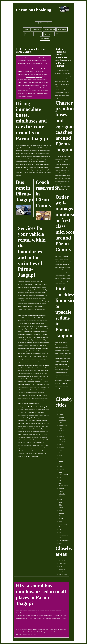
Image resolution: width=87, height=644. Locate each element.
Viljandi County (63, 574)
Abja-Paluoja (62, 439)
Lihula (60, 434)
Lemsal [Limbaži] (63, 475)
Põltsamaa (61, 469)
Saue (60, 480)
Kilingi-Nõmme (63, 425)
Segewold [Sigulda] (64, 541)
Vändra (61, 428)
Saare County (62, 572)
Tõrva (60, 472)
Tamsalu (61, 527)
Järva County (35, 423)
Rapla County (62, 569)
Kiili (60, 483)
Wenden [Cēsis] (63, 524)
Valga (60, 499)
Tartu (60, 532)
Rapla (60, 456)
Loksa (60, 543)
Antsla (60, 538)
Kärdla (60, 510)
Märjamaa (61, 447)
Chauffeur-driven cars (49, 29)
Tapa (60, 530)
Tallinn (61, 505)
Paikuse (61, 414)
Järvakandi (61, 431)
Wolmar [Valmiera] (64, 486)
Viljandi (61, 445)
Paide (60, 464)
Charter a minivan (62, 29)
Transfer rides (38, 34)
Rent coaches (29, 34)
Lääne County (62, 564)
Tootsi (60, 423)
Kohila (60, 466)
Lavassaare (62, 417)
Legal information (37, 29)
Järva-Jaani (62, 488)
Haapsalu (61, 461)
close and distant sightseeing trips (34, 77)
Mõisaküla (61, 436)
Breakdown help (45, 39)
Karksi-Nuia (62, 453)
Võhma (61, 450)
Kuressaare (62, 513)
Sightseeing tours (49, 34)
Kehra (60, 502)
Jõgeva (60, 516)
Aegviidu (61, 508)
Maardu (61, 519)
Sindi (60, 412)
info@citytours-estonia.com (44, 23)
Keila (60, 477)
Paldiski (61, 491)
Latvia (60, 566)
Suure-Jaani (62, 442)
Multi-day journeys (60, 34)
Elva (60, 497)
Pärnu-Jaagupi (62, 420)
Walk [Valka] (62, 494)
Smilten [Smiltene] (63, 535)
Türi (60, 458)
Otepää (61, 521)
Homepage (27, 29)
